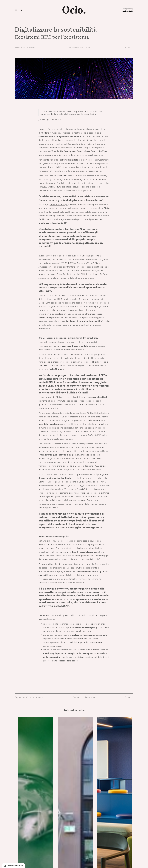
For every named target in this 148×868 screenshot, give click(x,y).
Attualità (31, 47)
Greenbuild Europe (59, 204)
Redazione (85, 47)
